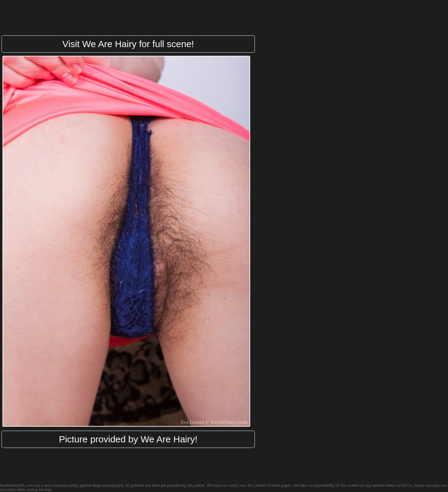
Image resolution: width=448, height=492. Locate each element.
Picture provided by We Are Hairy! (128, 439)
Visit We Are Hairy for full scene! (128, 44)
